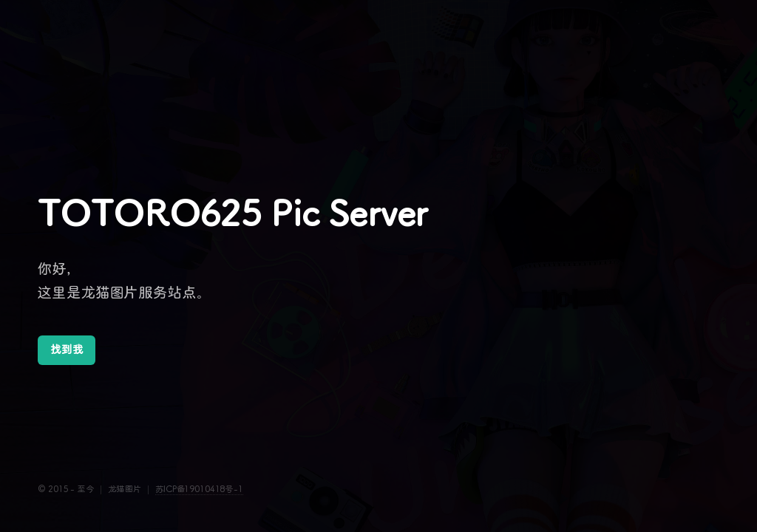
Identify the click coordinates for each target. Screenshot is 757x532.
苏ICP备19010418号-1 (199, 490)
